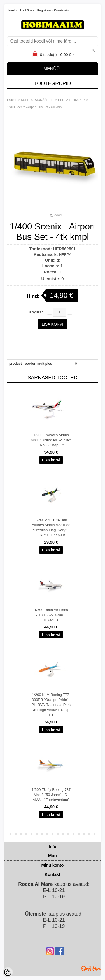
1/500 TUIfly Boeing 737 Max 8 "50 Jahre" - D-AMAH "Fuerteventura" (51, 795)
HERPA (65, 255)
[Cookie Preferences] (8, 972)
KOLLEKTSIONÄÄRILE (37, 100)
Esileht (12, 100)
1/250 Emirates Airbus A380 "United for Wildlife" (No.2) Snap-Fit (51, 440)
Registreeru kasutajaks (53, 10)
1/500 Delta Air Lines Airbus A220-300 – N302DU (51, 615)
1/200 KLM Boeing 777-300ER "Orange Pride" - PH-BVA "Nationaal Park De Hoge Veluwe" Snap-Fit (51, 705)
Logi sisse (27, 10)
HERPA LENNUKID (71, 100)
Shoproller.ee (91, 969)
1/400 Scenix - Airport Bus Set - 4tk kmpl (35, 107)
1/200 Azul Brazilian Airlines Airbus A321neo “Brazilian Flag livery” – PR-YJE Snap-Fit (51, 527)
